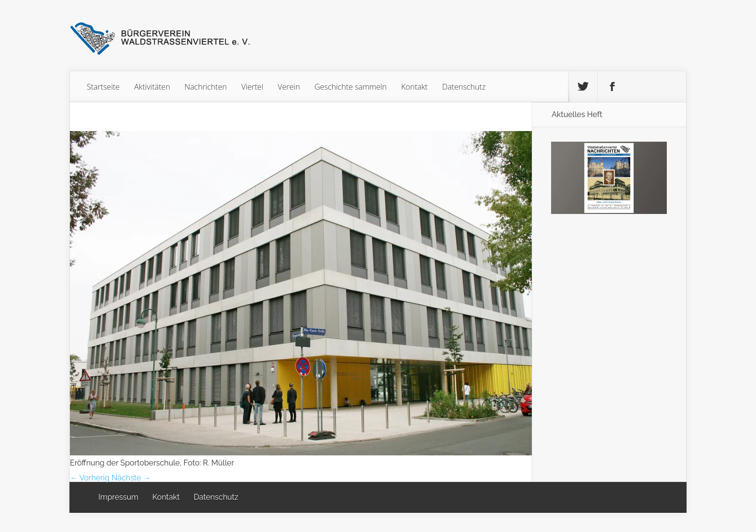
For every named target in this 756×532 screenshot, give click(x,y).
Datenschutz (464, 87)
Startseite (103, 87)
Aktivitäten (152, 87)
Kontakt (414, 87)
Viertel (252, 87)
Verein (289, 87)
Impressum (118, 497)
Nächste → (131, 478)
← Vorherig (90, 478)
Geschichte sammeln (351, 87)
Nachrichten (206, 87)
